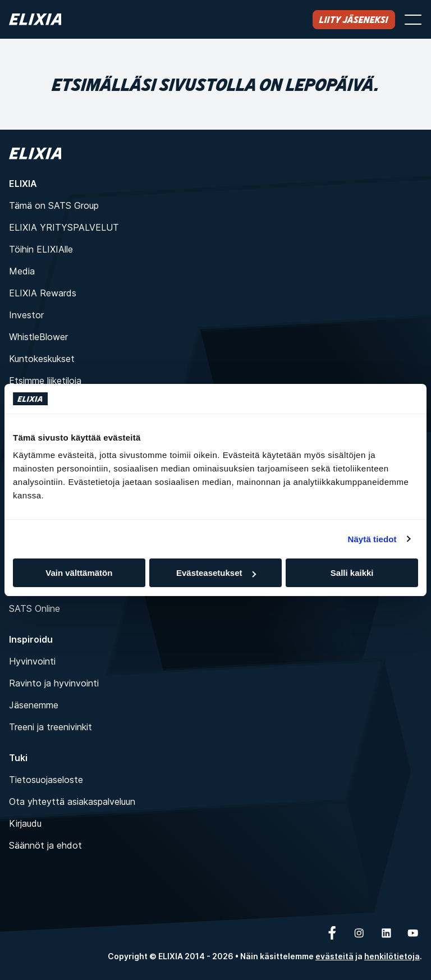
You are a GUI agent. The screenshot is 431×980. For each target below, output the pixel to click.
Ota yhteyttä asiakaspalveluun (72, 802)
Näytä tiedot (372, 539)
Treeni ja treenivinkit (51, 727)
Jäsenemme (34, 705)
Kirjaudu (25, 823)
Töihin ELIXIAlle (41, 249)
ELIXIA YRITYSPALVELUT (64, 227)
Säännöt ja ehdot (45, 845)
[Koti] (35, 19)
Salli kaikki (352, 573)
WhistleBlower (38, 337)
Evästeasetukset (216, 573)
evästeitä (334, 956)
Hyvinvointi (32, 661)
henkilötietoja (392, 956)
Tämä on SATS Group (54, 205)
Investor (26, 315)
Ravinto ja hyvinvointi (54, 683)
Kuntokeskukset (42, 359)
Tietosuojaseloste (46, 780)
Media (22, 271)
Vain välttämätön (79, 573)
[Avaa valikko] (413, 20)
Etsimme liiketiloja (45, 381)
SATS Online (35, 608)
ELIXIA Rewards (43, 293)
